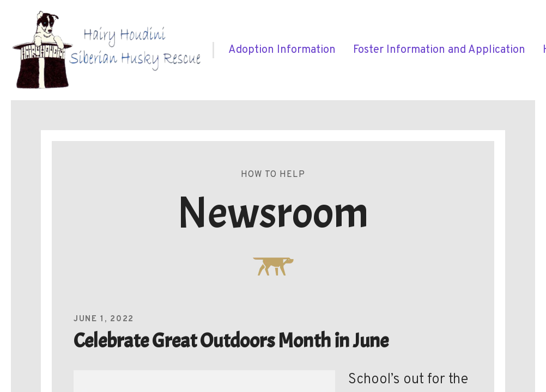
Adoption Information (282, 50)
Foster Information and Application (439, 50)
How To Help (273, 175)
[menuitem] (282, 50)
